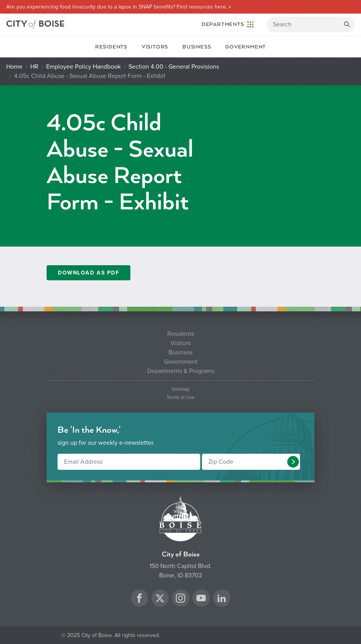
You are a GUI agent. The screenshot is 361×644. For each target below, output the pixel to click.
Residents (111, 47)
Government (246, 47)
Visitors (155, 47)
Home (14, 67)
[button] (293, 462)
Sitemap (180, 389)
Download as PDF (89, 273)
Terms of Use (180, 398)
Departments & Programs (181, 371)
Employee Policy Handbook (83, 67)
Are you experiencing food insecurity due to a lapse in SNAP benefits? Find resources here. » (119, 7)
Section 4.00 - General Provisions (174, 67)
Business (197, 47)
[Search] (311, 24)
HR (34, 67)
